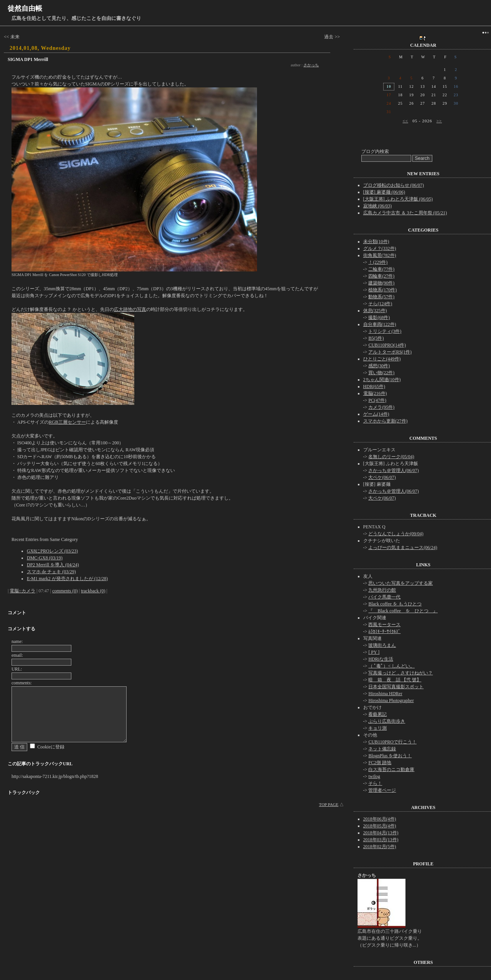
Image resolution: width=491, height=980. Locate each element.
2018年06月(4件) (380, 819)
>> (439, 121)
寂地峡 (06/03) (377, 206)
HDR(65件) (374, 386)
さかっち (311, 65)
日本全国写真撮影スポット (396, 687)
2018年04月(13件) (381, 833)
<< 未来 (12, 37)
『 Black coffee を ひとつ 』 (403, 611)
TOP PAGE (329, 804)
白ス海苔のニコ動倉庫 (391, 770)
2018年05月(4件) (380, 826)
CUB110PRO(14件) (387, 345)
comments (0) (65, 591)
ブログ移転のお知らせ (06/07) (394, 185)
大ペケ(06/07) (382, 477)
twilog (374, 776)
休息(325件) (375, 311)
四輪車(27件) (381, 276)
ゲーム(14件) (376, 414)
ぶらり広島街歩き (387, 721)
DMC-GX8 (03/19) (45, 558)
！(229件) (378, 262)
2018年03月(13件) (381, 840)
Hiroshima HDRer (385, 694)
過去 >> (332, 37)
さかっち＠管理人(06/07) (393, 470)
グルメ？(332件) (380, 248)
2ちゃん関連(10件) (382, 380)
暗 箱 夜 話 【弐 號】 (395, 680)
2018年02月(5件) (380, 847)
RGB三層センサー (67, 422)
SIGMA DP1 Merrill (28, 59)
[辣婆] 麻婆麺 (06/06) (384, 192)
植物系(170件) (382, 290)
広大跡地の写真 (130, 309)
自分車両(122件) (380, 324)
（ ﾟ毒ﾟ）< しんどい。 (391, 666)
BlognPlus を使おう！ (390, 756)
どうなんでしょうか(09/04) (396, 534)
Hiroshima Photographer (391, 700)
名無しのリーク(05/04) (391, 457)
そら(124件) (380, 304)
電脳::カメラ (22, 591)
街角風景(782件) (380, 255)
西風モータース (384, 625)
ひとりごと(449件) (382, 359)
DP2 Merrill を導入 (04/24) (53, 565)
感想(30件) (379, 366)
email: (17, 655)
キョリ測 (377, 728)
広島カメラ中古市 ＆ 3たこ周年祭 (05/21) (405, 213)
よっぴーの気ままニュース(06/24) (403, 548)
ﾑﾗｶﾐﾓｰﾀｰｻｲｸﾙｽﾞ (384, 631)
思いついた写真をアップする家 (400, 583)
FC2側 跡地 (380, 763)
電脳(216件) (375, 393)
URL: (17, 669)
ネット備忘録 (382, 749)
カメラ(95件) (381, 407)
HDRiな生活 (381, 659)
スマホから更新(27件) (386, 421)
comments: (22, 683)
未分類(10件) (376, 242)
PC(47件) (377, 400)
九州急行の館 (382, 590)
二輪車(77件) (381, 269)
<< (405, 121)
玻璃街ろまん (382, 645)
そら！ (375, 783)
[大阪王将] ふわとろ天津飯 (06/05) (398, 199)
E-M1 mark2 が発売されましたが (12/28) (67, 579)
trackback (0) (93, 591)
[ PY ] (374, 652)
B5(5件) (376, 338)
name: (17, 641)
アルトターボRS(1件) (390, 352)
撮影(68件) (379, 317)
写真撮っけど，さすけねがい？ (400, 673)
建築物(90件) (381, 283)
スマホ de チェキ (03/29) (51, 572)
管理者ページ (382, 790)
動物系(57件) (381, 297)
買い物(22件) (381, 373)
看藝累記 (377, 714)
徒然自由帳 (25, 8)
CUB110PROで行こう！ (392, 742)
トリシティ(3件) (385, 331)
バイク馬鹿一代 (384, 597)
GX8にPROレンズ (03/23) (52, 551)
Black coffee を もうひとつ (395, 604)
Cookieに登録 (51, 747)
